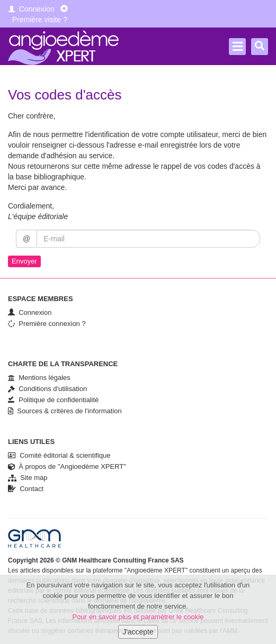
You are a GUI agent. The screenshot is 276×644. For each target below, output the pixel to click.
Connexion (32, 9)
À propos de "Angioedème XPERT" (67, 466)
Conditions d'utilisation (47, 389)
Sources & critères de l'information (65, 411)
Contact (26, 489)
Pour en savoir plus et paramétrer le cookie (138, 617)
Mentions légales (39, 378)
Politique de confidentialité (53, 400)
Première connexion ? (47, 324)
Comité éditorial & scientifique (59, 455)
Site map (28, 478)
